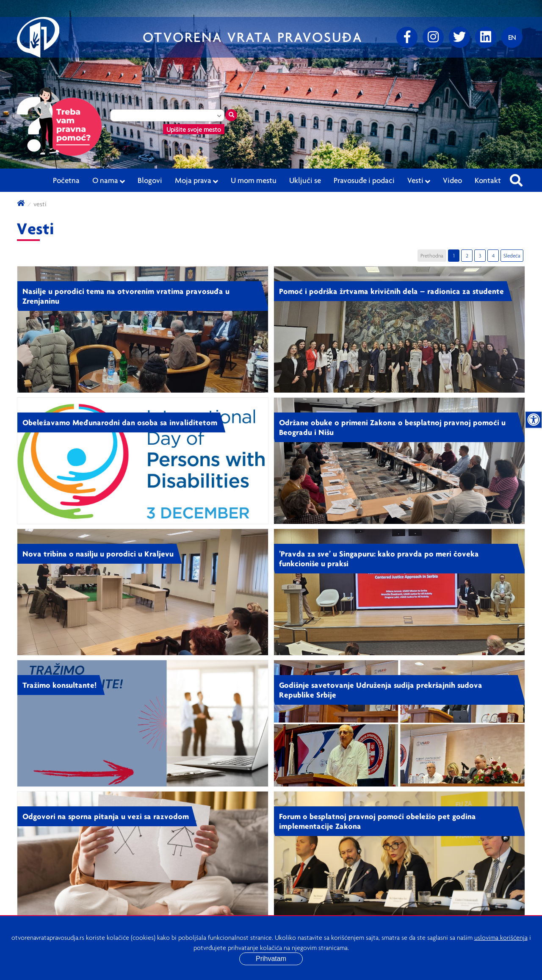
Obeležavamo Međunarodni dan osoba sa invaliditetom (120, 422)
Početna (66, 180)
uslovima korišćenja (501, 937)
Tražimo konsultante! (59, 685)
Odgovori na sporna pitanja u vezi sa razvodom (106, 816)
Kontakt (488, 180)
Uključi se (305, 180)
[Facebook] (407, 37)
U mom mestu (254, 180)
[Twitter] (459, 37)
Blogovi (150, 180)
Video (452, 180)
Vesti (419, 180)
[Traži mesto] (231, 115)
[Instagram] (433, 37)
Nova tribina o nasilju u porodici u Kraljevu (98, 554)
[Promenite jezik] (512, 37)
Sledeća (512, 256)
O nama (109, 180)
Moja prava (196, 180)
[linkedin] (486, 37)
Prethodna (432, 256)
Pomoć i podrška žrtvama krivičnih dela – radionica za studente (391, 291)
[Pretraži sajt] (516, 178)
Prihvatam (271, 959)
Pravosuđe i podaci (364, 180)
